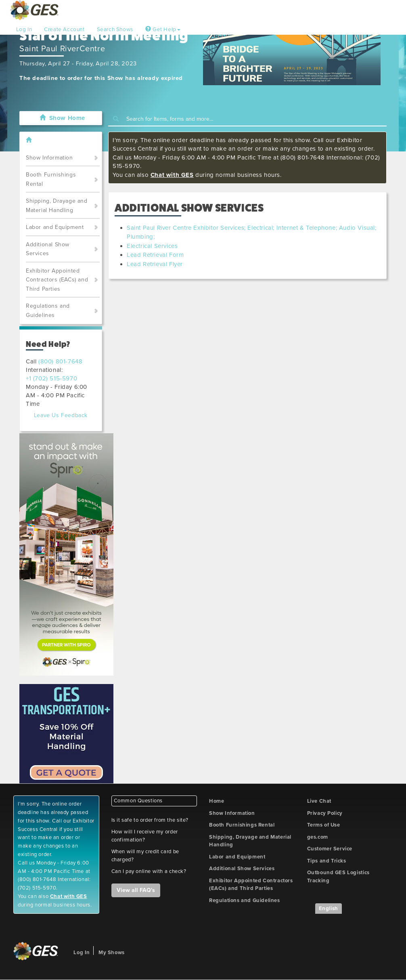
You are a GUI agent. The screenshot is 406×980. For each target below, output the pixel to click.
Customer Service (330, 849)
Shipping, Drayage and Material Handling (57, 206)
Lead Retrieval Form (155, 255)
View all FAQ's (136, 890)
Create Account (64, 29)
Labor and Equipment (55, 227)
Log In (24, 29)
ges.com (318, 837)
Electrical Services (152, 246)
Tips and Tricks (327, 861)
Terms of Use (324, 825)
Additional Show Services (48, 249)
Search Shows (115, 29)
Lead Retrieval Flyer (155, 264)
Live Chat (319, 801)
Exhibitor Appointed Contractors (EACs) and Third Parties (57, 280)
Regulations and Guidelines (48, 311)
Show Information (49, 158)
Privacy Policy (325, 813)
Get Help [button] (163, 29)
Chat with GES (172, 175)
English (329, 909)
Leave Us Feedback (61, 415)
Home (217, 801)
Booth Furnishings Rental (51, 179)
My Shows (112, 953)
